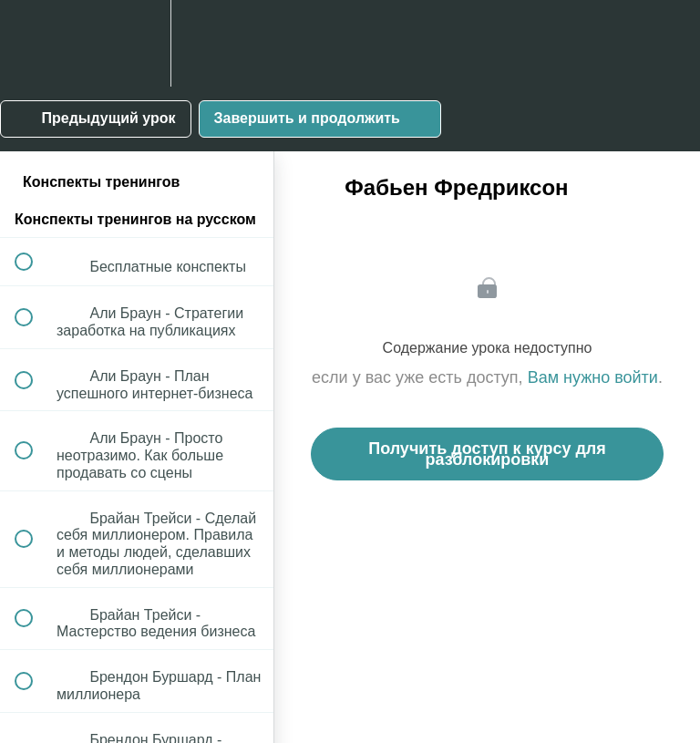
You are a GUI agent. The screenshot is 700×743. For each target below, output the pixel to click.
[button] (34, 43)
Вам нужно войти (593, 377)
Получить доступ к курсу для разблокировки (487, 454)
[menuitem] (137, 43)
